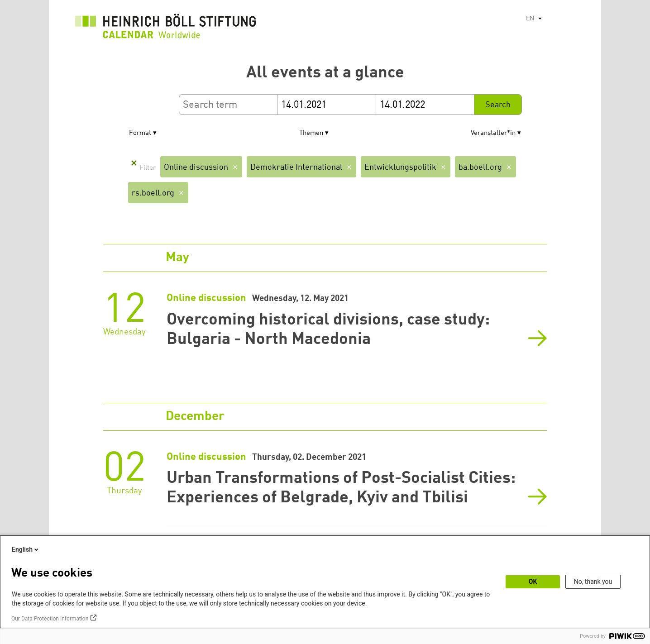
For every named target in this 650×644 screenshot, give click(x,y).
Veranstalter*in (493, 133)
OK (533, 582)
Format (140, 133)
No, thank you (593, 582)
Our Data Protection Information (50, 619)
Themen (311, 133)
